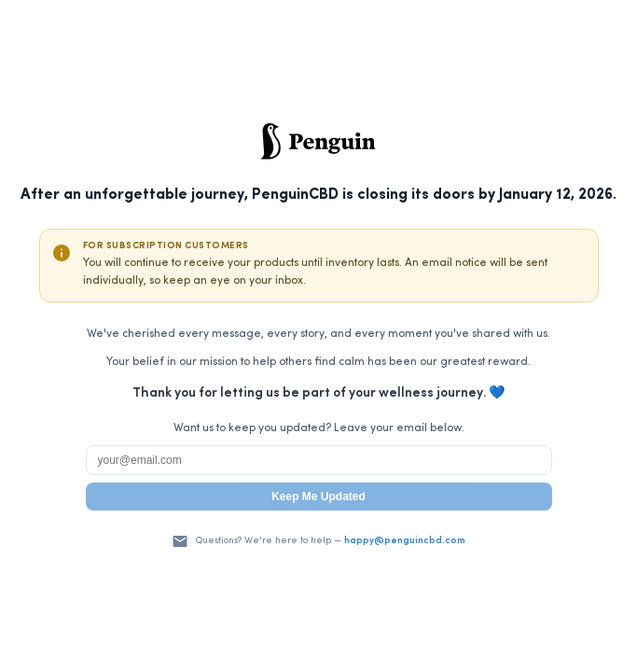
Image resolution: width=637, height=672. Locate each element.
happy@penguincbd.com (405, 541)
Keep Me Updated (318, 497)
